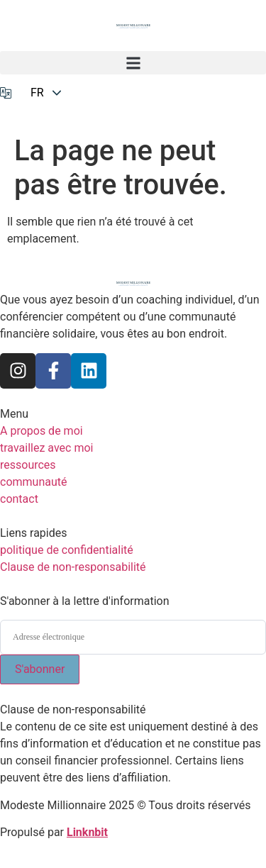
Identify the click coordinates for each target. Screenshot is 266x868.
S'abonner (40, 669)
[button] (133, 63)
